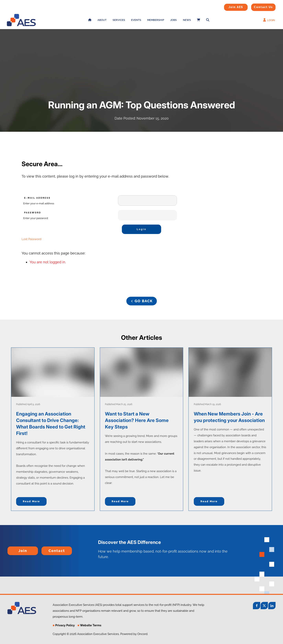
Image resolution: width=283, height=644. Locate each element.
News (187, 20)
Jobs (173, 20)
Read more (31, 501)
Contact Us (258, 6)
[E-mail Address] (147, 200)
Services (119, 20)
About (102, 20)
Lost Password (31, 239)
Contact (48, 549)
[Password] (147, 215)
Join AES (230, 6)
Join (11, 549)
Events (136, 20)
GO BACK (141, 299)
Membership (156, 20)
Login (141, 229)
